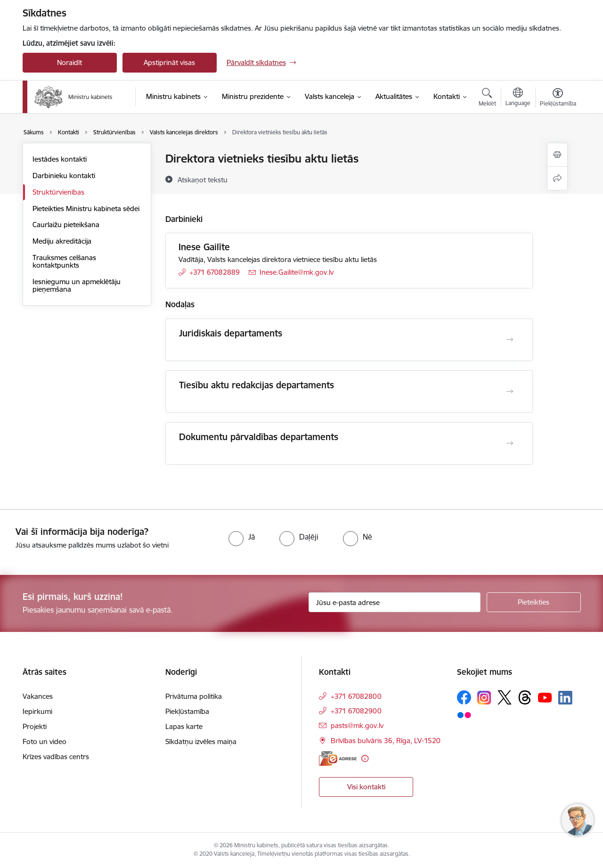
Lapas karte (184, 726)
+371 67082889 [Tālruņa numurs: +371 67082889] (215, 272)
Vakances (38, 696)
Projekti (35, 726)
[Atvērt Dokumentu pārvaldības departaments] (510, 443)
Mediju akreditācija (62, 241)
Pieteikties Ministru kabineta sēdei (86, 209)
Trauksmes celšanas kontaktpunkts (64, 261)
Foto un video (45, 741)
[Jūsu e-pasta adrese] (395, 602)
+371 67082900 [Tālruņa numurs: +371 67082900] (356, 711)
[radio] (242, 537)
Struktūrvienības (58, 192)
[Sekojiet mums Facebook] (464, 697)
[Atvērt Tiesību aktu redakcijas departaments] (510, 392)
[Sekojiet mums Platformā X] (505, 697)
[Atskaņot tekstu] (203, 180)
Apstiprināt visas (169, 62)
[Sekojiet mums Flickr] (464, 714)
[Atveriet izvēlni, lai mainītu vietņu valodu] (518, 98)
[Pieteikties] (534, 602)
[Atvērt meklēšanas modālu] (487, 98)
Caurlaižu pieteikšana (66, 225)
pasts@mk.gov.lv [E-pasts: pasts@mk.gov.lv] (357, 725)
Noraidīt (69, 62)
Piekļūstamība (187, 711)
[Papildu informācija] (365, 758)
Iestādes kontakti (60, 159)
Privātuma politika (194, 696)
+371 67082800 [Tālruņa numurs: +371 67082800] (356, 696)
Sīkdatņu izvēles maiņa (201, 741)
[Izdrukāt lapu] (557, 155)
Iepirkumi (37, 711)
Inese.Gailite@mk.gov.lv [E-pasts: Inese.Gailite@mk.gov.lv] (297, 272)
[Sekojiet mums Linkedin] (565, 698)
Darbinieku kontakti (64, 176)
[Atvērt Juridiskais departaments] (510, 340)
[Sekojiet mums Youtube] (545, 697)
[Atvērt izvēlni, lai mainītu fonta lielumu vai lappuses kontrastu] (558, 98)
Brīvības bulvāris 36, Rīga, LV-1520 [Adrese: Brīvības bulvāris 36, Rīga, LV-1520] (386, 741)
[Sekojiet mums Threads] (525, 697)
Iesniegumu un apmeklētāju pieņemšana (77, 285)
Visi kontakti (366, 787)
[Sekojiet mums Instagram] (484, 698)
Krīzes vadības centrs (56, 757)
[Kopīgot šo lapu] (557, 178)
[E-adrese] (338, 758)
